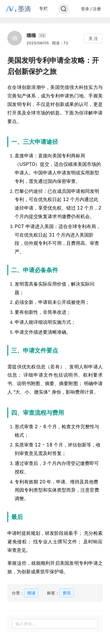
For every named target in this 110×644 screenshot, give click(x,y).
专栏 (43, 8)
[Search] (64, 9)
